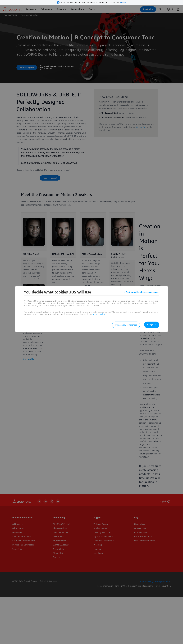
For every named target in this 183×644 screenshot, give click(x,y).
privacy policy (99, 314)
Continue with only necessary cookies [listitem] (143, 292)
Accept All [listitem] (152, 325)
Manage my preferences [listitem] (126, 325)
